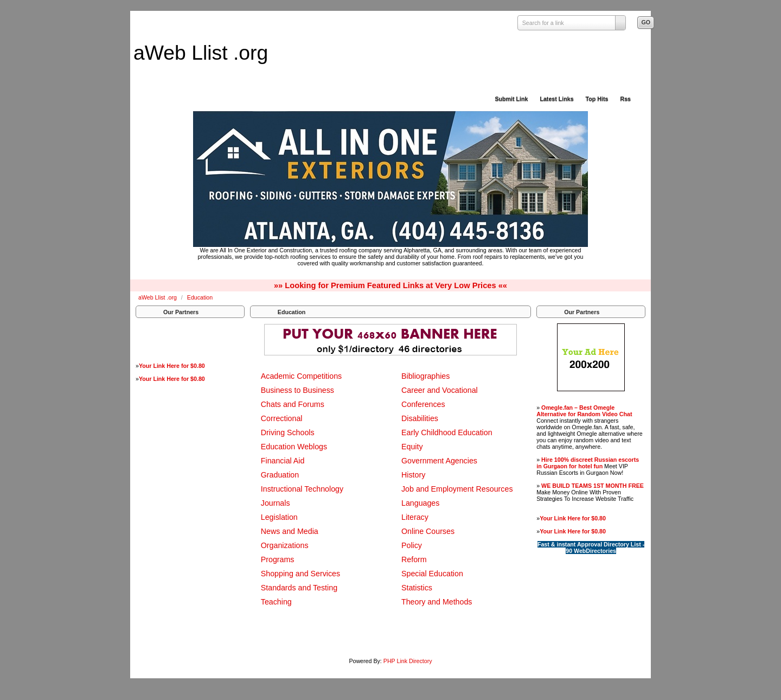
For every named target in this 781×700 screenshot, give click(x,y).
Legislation (279, 517)
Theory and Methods (437, 602)
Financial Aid (283, 461)
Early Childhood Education (447, 432)
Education (200, 297)
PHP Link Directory (408, 661)
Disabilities (420, 418)
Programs (278, 559)
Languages (420, 503)
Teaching (276, 602)
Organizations (285, 545)
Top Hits (597, 99)
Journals (276, 503)
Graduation (280, 475)
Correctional (282, 418)
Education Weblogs (294, 447)
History (413, 475)
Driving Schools (288, 432)
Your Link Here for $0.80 (172, 366)
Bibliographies (425, 376)
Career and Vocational (440, 390)
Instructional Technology (302, 489)
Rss (625, 99)
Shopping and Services (300, 574)
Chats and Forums (293, 404)
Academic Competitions (301, 376)
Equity (412, 447)
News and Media (290, 531)
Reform (414, 559)
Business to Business (297, 390)
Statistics (417, 588)
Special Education (432, 574)
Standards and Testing (299, 588)
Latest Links (556, 99)
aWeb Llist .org (201, 53)
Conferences (423, 404)
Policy (412, 545)
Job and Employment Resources (457, 489)
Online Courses (428, 531)
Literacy (415, 517)
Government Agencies (439, 461)
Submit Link (511, 99)
